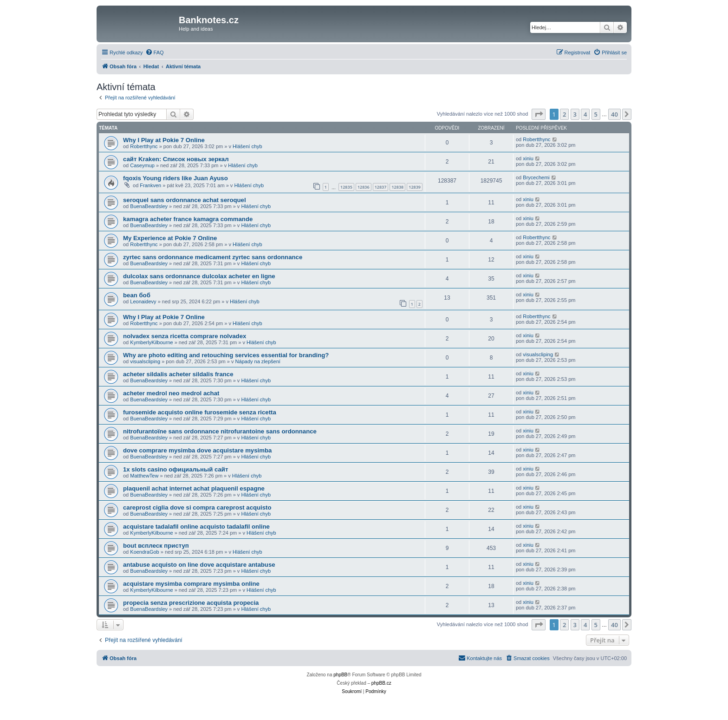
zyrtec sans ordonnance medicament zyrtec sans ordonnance (213, 257)
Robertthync (144, 146)
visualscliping (145, 361)
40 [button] (614, 114)
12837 (381, 187)
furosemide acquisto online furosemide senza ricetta (200, 412)
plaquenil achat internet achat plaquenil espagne (194, 488)
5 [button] (596, 114)
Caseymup (142, 165)
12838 (397, 187)
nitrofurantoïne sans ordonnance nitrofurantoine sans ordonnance (220, 431)
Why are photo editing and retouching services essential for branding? (226, 355)
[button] (539, 114)
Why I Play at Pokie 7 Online (164, 140)
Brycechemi (536, 177)
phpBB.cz (381, 683)
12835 (346, 187)
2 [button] (564, 114)
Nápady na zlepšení (258, 361)
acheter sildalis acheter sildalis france (178, 374)
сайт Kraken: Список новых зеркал (176, 159)
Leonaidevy (143, 301)
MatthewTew (144, 476)
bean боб (137, 295)
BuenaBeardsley (149, 206)
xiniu (528, 158)
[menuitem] (155, 52)
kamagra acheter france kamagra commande (188, 219)
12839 (415, 187)
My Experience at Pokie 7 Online (170, 238)
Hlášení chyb (247, 146)
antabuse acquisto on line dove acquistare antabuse (199, 565)
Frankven (150, 185)
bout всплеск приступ (156, 546)
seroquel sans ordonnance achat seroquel (185, 200)
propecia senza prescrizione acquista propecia (191, 603)
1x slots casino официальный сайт (175, 469)
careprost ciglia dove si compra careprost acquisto (197, 507)
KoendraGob (144, 552)
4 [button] (585, 114)
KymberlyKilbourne (151, 342)
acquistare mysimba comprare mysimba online (191, 584)
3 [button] (575, 114)
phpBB (340, 675)
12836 (364, 187)
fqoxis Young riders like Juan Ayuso (175, 178)
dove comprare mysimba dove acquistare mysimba (197, 450)
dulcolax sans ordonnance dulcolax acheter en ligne (199, 276)
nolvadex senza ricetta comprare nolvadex (185, 336)
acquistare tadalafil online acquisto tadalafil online (196, 527)
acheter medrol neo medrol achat (171, 393)
